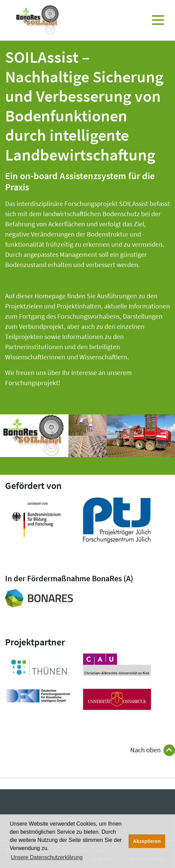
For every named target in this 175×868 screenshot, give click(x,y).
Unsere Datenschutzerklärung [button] (47, 857)
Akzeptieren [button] (147, 841)
